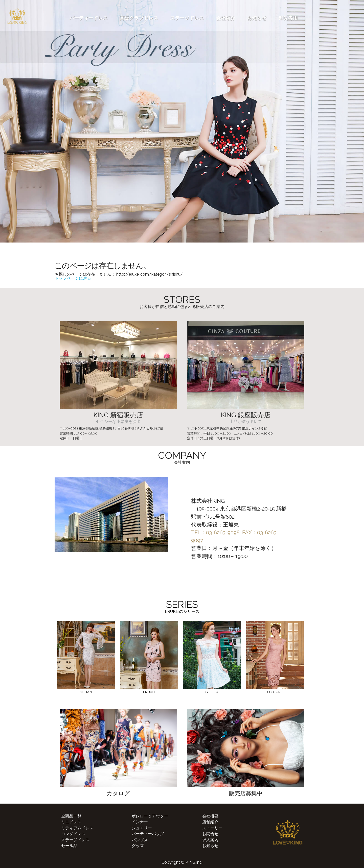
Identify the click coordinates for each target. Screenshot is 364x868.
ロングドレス (73, 834)
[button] (4, 250)
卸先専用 (288, 18)
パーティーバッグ (148, 834)
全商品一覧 (71, 816)
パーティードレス (88, 18)
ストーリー (212, 828)
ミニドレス (71, 822)
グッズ (138, 846)
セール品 (69, 846)
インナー (140, 822)
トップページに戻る (73, 278)
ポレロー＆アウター (150, 816)
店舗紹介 (210, 822)
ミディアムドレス (77, 828)
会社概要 (210, 816)
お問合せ (210, 834)
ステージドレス (187, 18)
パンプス (140, 840)
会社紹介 (225, 18)
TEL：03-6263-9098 (215, 532)
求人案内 (210, 840)
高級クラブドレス (139, 18)
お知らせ (257, 18)
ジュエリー (142, 828)
